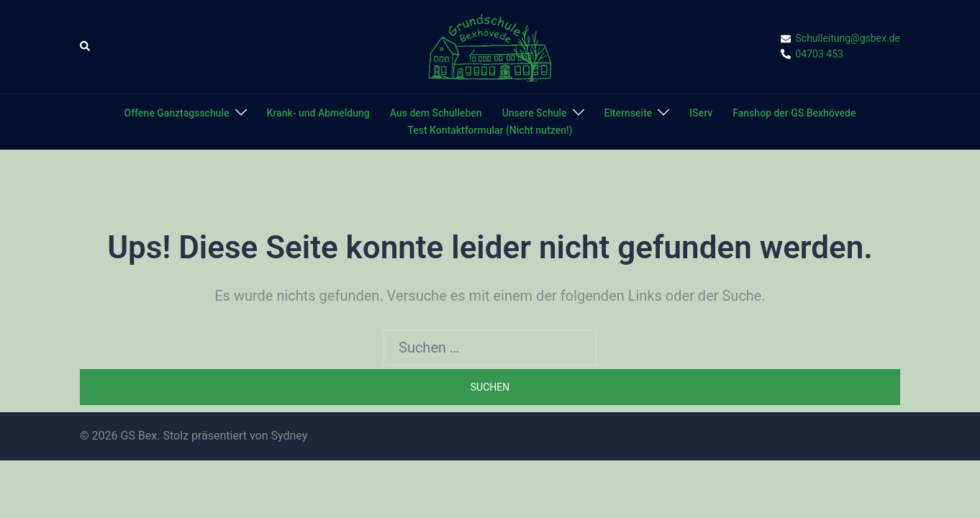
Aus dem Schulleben (436, 113)
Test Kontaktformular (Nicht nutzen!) (490, 130)
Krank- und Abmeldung (318, 113)
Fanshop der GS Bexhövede (794, 113)
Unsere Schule (535, 113)
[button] (86, 47)
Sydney (289, 436)
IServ (701, 113)
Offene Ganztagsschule (177, 113)
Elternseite (629, 113)
